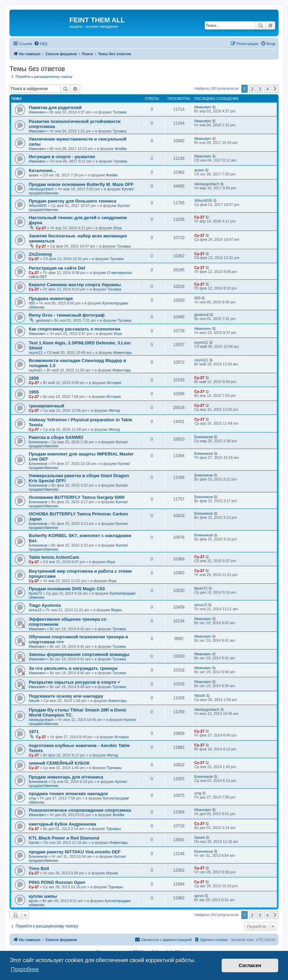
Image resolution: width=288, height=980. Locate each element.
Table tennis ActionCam (54, 557)
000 (32, 303)
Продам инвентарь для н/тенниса (66, 777)
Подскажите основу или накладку (66, 696)
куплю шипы (43, 896)
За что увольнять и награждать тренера (73, 668)
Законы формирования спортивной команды (79, 654)
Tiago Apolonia (45, 605)
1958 (34, 378)
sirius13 (35, 610)
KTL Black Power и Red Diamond (64, 838)
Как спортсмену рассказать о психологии (75, 329)
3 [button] (260, 89)
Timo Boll (39, 868)
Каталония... (42, 171)
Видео (117, 610)
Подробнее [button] (25, 969)
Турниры (114, 768)
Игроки (112, 873)
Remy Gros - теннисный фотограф (67, 315)
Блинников (38, 442)
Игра (117, 228)
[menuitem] (41, 44)
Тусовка (119, 112)
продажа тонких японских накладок (68, 794)
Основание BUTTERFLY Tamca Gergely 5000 (77, 497)
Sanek (34, 843)
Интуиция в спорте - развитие (62, 157)
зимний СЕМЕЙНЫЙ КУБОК (59, 763)
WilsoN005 (38, 206)
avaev (34, 175)
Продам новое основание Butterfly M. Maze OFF (81, 184)
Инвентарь (123, 353)
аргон (34, 901)
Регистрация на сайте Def (57, 268)
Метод (114, 410)
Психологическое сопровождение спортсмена (80, 810)
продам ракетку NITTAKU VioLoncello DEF (75, 852)
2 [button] (252, 89)
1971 (34, 732)
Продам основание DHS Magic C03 (67, 589)
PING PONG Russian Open (57, 882)
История (114, 383)
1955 (34, 392)
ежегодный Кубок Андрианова (62, 824)
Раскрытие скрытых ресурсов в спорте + (74, 682)
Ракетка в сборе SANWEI (56, 437)
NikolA (34, 701)
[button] (275, 89)
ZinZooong (40, 254)
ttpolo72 (35, 593)
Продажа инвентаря (51, 299)
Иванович (37, 112)
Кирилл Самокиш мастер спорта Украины (75, 285)
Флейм (120, 149)
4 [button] (268, 89)
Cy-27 (41, 228)
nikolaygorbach (41, 189)
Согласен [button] (250, 965)
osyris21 (36, 353)
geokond (43, 320)
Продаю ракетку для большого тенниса (72, 201)
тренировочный (47, 406)
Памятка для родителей (55, 108)
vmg (32, 798)
